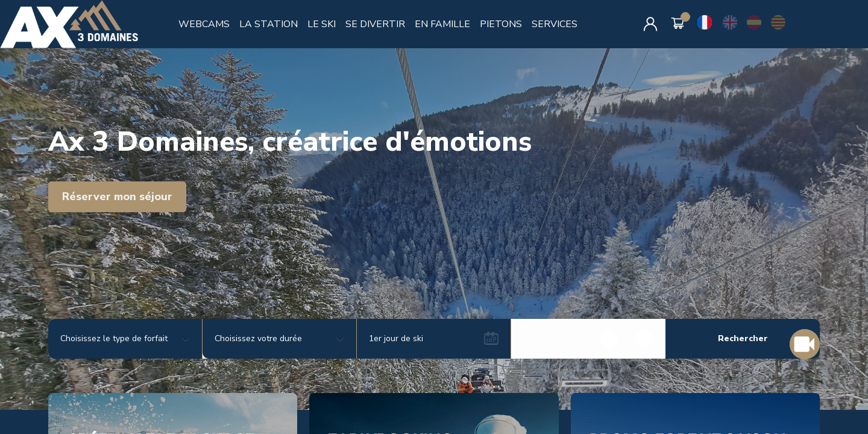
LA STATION (269, 24)
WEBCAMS (204, 24)
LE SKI (322, 24)
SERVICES (555, 24)
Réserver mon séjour (117, 197)
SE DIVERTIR (375, 24)
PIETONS (501, 24)
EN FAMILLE (442, 24)
